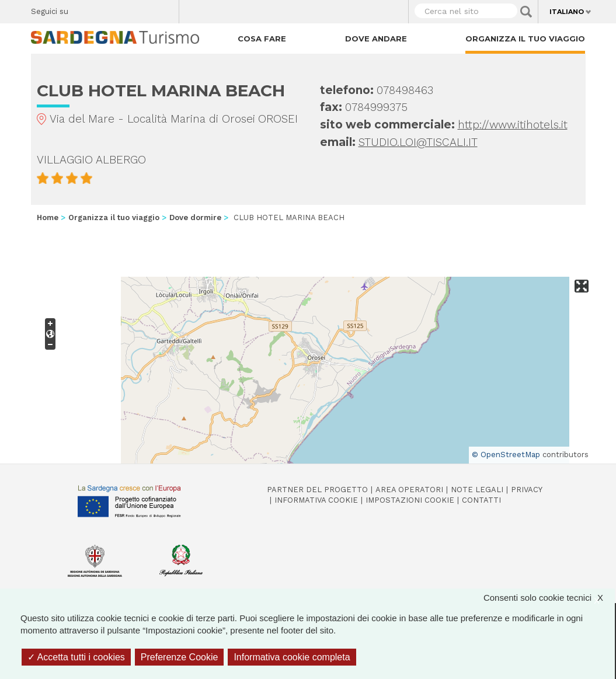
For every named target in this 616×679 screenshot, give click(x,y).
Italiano (567, 12)
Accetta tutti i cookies (76, 657)
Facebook (84, 9)
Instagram (125, 9)
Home (48, 217)
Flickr (145, 9)
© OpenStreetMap (506, 455)
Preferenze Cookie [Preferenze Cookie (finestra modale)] (180, 657)
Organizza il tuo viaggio (525, 39)
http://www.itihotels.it (513, 125)
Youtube (166, 9)
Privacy (527, 490)
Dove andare (376, 39)
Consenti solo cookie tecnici (549, 598)
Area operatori (409, 490)
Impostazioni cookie (410, 500)
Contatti (481, 500)
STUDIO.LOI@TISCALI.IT (418, 142)
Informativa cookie (316, 500)
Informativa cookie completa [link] (292, 657)
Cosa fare (262, 39)
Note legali (477, 490)
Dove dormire (195, 217)
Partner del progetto (317, 490)
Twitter (104, 9)
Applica (526, 12)
